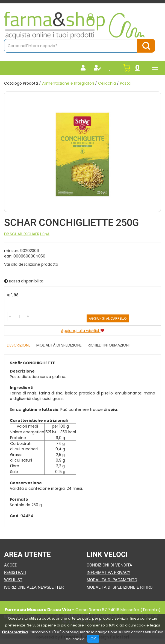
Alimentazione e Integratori (68, 83)
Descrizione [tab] (19, 345)
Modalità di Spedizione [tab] (59, 345)
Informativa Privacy (108, 573)
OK (93, 639)
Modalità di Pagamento (112, 580)
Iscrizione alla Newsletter (34, 587)
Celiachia (107, 83)
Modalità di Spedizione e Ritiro (120, 587)
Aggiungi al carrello (108, 318)
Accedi (11, 565)
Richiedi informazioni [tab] (109, 345)
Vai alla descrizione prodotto (31, 264)
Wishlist (13, 580)
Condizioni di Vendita (109, 565)
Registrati (15, 573)
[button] (10, 316)
